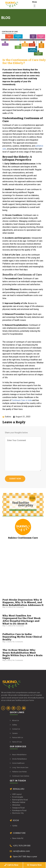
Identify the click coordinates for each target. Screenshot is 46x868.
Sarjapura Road (18, 808)
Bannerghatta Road (20, 800)
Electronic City (18, 813)
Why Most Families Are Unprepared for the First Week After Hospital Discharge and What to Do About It (22, 620)
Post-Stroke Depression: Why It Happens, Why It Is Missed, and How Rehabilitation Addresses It (23, 602)
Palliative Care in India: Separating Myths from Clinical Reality (22, 637)
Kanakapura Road (19, 811)
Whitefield (16, 805)
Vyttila (15, 826)
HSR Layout (17, 794)
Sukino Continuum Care (23, 538)
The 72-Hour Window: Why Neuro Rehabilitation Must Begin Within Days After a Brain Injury (23, 654)
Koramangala (18, 797)
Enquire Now (34, 865)
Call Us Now (11, 865)
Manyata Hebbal (19, 802)
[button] (35, 6)
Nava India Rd (18, 838)
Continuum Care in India (22, 400)
